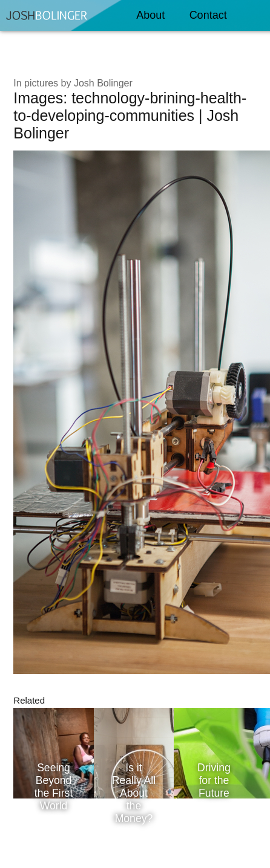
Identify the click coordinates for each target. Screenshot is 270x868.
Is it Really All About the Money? (134, 793)
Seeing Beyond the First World (54, 787)
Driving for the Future (214, 780)
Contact (204, 11)
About (147, 11)
